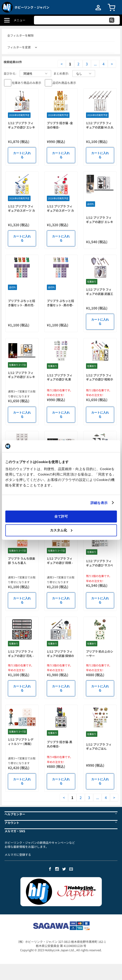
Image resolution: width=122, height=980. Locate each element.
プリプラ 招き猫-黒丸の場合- (60, 744)
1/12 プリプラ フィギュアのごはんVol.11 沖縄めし (99, 749)
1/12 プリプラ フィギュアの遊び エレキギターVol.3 (22, 127)
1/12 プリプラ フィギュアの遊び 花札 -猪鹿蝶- (21, 656)
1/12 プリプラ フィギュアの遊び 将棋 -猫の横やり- (60, 563)
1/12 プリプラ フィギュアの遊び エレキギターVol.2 (22, 377)
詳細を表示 (99, 503)
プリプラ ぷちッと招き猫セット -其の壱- (60, 303)
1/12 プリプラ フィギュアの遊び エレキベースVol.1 (100, 222)
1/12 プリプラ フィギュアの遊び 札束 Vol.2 (60, 379)
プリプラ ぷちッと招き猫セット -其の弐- (22, 303)
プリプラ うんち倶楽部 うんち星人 (22, 561)
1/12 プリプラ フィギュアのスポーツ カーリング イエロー (22, 210)
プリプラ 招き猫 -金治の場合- (60, 125)
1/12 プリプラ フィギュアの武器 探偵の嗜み (60, 656)
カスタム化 (61, 530)
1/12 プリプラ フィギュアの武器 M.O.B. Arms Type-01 (100, 127)
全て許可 (61, 516)
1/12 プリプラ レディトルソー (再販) (21, 742)
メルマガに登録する (18, 855)
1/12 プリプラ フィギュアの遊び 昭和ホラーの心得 (100, 379)
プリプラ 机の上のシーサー (100, 654)
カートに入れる (22, 155)
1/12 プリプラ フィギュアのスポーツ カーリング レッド (60, 210)
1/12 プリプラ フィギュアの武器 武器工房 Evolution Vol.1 (100, 294)
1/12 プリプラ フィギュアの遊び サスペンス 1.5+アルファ (99, 565)
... (95, 64)
